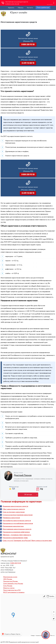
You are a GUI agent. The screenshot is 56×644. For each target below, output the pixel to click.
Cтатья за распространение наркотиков (18, 515)
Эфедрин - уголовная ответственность (17, 535)
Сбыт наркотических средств (14, 509)
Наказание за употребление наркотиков (18, 523)
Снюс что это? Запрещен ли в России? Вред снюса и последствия (27, 541)
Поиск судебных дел (43, 8)
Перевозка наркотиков (11, 518)
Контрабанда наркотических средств (17, 521)
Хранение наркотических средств (15, 506)
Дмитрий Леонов (23, 475)
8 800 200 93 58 (16, 563)
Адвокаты (11, 8)
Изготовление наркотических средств (17, 529)
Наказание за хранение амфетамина (16, 532)
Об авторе (28, 495)
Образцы (21, 8)
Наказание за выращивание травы (15, 538)
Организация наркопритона (13, 526)
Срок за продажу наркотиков (14, 512)
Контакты (30, 8)
